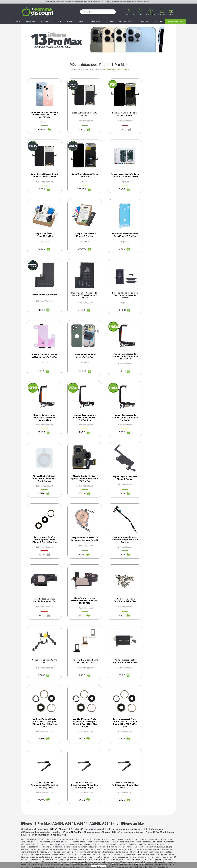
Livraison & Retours (70, 814)
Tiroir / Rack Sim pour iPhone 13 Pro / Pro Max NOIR (43, 548)
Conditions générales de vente (114, 806)
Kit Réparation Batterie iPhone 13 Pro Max (154, 176)
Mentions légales (107, 809)
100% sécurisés (78, 768)
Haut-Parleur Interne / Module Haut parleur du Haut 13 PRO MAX (80, 487)
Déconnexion (66, 809)
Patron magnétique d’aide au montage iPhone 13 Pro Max (80, 177)
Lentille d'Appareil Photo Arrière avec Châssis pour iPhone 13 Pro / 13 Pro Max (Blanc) (154, 550)
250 (40, 192)
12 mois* (40, 768)
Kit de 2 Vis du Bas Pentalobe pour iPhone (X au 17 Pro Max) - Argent (117, 614)
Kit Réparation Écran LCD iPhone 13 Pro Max (117, 176)
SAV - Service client (69, 817)
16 (151, 254)
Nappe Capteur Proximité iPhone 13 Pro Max (43, 424)
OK (98, 866)
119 (40, 130)
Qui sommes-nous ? (30, 806)
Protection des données (111, 811)
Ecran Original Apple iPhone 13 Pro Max (43, 176)
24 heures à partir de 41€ (117, 768)
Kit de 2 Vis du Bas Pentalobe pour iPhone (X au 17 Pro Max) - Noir (80, 613)
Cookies (102, 814)
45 (114, 130)
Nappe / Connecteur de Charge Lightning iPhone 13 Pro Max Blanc (154, 301)
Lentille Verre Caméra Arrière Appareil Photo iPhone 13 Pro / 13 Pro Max (80, 425)
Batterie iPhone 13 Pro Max (80, 238)
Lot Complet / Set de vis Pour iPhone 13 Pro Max (117, 486)
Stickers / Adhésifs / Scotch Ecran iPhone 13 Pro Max (43, 239)
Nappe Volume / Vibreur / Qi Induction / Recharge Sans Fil (117, 425)
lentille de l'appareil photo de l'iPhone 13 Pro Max (81, 738)
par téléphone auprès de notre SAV (156, 769)
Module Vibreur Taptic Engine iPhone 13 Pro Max (80, 548)
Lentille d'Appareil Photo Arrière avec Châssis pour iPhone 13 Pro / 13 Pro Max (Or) (43, 614)
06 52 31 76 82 (105, 2)
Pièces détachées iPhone (94, 70)
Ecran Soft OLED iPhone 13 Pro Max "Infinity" (117, 114)
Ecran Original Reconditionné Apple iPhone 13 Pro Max (154, 115)
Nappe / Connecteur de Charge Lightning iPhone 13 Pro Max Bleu (43, 363)
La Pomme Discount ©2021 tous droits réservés (98, 855)
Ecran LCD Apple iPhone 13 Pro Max (80, 114)
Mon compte (66, 806)
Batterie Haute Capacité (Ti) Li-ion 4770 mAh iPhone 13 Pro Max (117, 239)
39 (151, 192)
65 (151, 378)
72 (114, 192)
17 (151, 316)
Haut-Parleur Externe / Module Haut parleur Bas (43, 486)
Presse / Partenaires (108, 817)
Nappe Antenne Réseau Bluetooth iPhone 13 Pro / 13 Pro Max (154, 425)
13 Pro (53, 660)
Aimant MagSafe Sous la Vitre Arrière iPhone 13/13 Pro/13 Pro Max (117, 363)
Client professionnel (70, 819)
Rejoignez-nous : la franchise (35, 814)
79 (77, 316)
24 (114, 254)
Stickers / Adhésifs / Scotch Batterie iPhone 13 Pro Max (43, 301)
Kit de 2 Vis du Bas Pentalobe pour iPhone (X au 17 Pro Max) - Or (154, 613)
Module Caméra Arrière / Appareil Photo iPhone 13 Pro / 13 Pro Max (154, 363)
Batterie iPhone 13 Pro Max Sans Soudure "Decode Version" (154, 239)
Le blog (25, 811)
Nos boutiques (28, 809)
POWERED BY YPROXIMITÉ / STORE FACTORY (99, 859)
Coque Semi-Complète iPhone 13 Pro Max (80, 300)
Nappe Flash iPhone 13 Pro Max (154, 486)
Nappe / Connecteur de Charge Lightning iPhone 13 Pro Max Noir (117, 301)
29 (77, 130)
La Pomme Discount (75, 70)
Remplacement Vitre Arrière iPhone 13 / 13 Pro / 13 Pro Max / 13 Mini (43, 115)
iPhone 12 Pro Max (73, 663)
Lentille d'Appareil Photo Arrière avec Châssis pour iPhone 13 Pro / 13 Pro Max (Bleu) (117, 550)
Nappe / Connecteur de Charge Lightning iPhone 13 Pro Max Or (80, 363)
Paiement (64, 811)
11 (77, 254)
